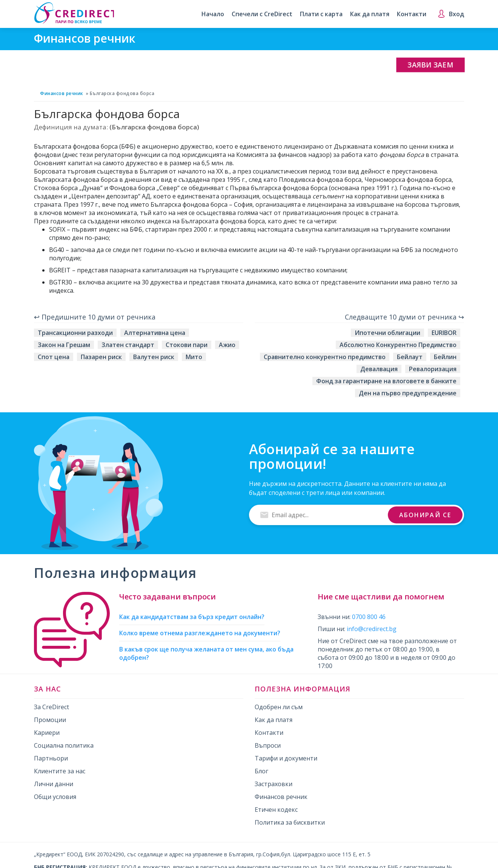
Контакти (412, 14)
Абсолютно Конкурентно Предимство (398, 345)
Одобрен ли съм (279, 707)
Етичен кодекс (276, 810)
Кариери (47, 733)
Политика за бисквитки (290, 822)
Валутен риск (154, 357)
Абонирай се (425, 515)
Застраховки (274, 784)
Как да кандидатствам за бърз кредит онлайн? (192, 617)
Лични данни (54, 784)
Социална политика (64, 745)
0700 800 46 (369, 617)
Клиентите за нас (60, 771)
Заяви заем (430, 65)
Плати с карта (321, 14)
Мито (194, 357)
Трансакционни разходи (75, 333)
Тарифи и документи (286, 758)
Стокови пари (187, 345)
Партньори (51, 758)
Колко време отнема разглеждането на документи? (200, 633)
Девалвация (379, 369)
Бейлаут (410, 357)
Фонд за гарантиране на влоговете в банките (386, 381)
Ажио (227, 345)
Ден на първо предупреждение (408, 393)
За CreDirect (51, 707)
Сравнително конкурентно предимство (325, 357)
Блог (261, 771)
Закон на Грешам (64, 345)
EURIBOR (444, 333)
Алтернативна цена (155, 333)
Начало (213, 14)
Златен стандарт (128, 345)
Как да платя (370, 14)
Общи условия (55, 797)
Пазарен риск (101, 357)
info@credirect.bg (372, 629)
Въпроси (268, 745)
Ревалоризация (433, 369)
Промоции (50, 720)
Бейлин (445, 357)
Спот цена (54, 357)
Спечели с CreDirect (262, 14)
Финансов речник (62, 93)
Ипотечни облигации (387, 333)
